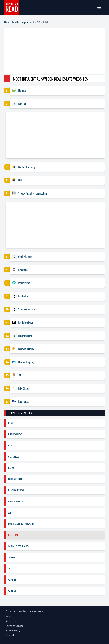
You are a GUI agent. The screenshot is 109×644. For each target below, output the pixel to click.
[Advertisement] (54, 51)
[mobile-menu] (101, 7)
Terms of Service (15, 626)
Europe (23, 22)
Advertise (11, 621)
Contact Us (11, 635)
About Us (11, 617)
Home (7, 22)
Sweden (32, 22)
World (15, 22)
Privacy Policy (13, 630)
